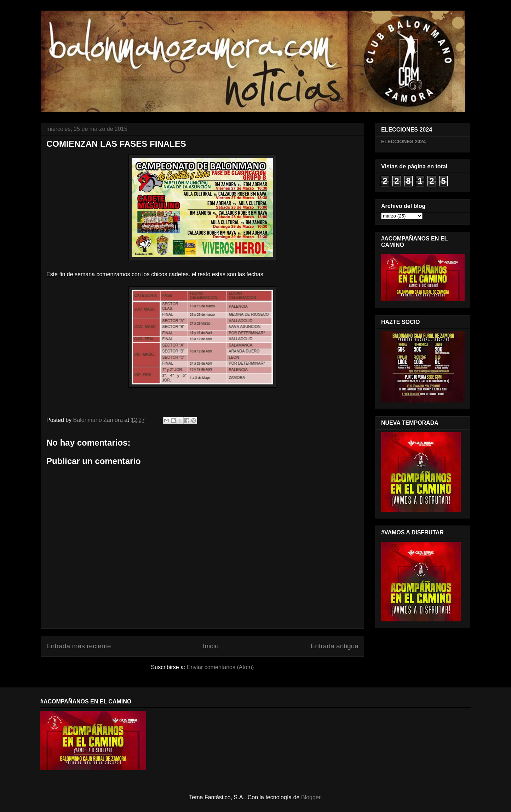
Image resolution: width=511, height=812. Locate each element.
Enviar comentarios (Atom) (220, 667)
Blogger (311, 797)
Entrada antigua (335, 646)
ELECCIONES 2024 (403, 141)
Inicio (211, 646)
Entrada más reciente (79, 646)
